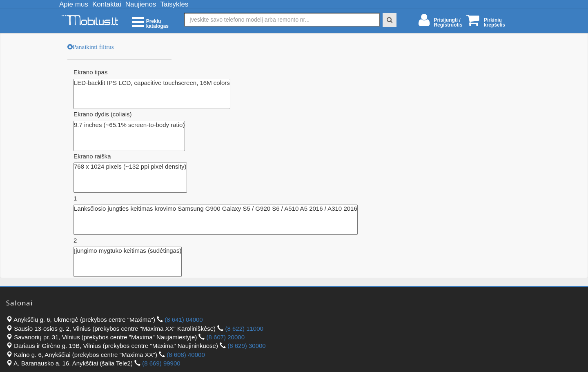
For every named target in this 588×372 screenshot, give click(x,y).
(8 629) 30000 (246, 346)
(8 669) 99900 (161, 363)
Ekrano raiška (92, 156)
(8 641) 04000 (184, 320)
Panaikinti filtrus (93, 47)
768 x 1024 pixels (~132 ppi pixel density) (130, 167)
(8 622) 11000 (244, 329)
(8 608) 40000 (186, 355)
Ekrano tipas (90, 72)
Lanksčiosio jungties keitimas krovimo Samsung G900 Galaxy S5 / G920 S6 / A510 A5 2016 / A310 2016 (216, 209)
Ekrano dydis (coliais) (103, 114)
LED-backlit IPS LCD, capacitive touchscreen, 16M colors (152, 83)
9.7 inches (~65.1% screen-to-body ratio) (129, 125)
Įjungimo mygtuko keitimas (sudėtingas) (128, 251)
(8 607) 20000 (226, 337)
